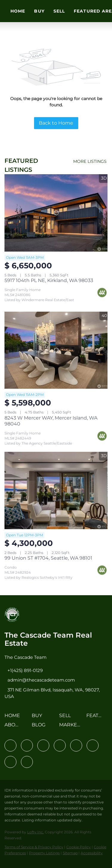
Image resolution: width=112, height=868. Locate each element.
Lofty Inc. (36, 832)
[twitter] (43, 745)
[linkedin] (27, 745)
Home (18, 11)
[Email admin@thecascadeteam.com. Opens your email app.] (40, 680)
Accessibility (92, 853)
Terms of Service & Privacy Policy (34, 847)
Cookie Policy (79, 847)
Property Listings (44, 853)
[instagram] (76, 745)
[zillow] (60, 745)
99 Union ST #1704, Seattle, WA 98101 (48, 558)
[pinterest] (10, 762)
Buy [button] (39, 11)
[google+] (27, 762)
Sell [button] (59, 11)
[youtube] (93, 745)
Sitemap (70, 853)
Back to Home (56, 123)
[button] (14, 718)
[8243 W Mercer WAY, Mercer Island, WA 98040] (56, 350)
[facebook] (10, 745)
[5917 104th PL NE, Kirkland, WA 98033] (56, 213)
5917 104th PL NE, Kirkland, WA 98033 (49, 280)
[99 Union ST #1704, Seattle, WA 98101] (56, 490)
